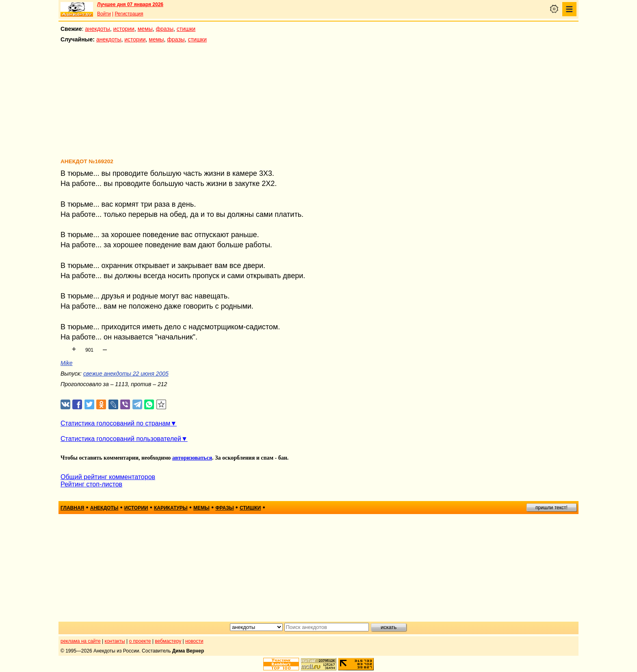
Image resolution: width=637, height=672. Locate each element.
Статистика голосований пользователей (121, 439)
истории (124, 29)
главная (72, 508)
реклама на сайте (81, 641)
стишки (186, 29)
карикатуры (171, 508)
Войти (104, 14)
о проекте (140, 641)
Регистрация (129, 14)
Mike (67, 363)
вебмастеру (168, 641)
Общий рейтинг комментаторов (108, 477)
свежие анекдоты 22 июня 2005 (126, 374)
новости (194, 641)
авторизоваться (192, 458)
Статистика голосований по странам (115, 423)
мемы (145, 29)
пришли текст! (551, 508)
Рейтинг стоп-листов (91, 484)
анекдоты (97, 29)
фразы (165, 29)
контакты (115, 641)
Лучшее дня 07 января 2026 (130, 4)
